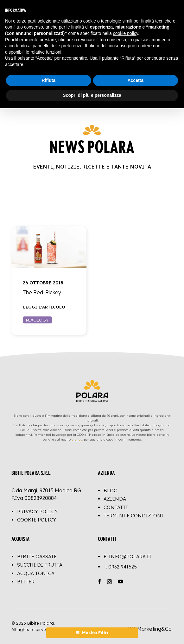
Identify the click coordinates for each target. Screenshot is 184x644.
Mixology (37, 320)
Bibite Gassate (37, 557)
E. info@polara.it (128, 557)
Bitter (26, 582)
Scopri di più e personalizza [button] (92, 95)
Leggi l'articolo (44, 307)
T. (120, 567)
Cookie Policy (37, 520)
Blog (111, 491)
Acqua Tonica (36, 573)
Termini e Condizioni (133, 516)
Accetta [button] (135, 80)
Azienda (115, 499)
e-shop (77, 439)
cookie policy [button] (126, 33)
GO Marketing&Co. (150, 629)
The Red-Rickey (42, 292)
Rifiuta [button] (48, 80)
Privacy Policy (37, 511)
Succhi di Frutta (40, 565)
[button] (49, 247)
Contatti (116, 507)
